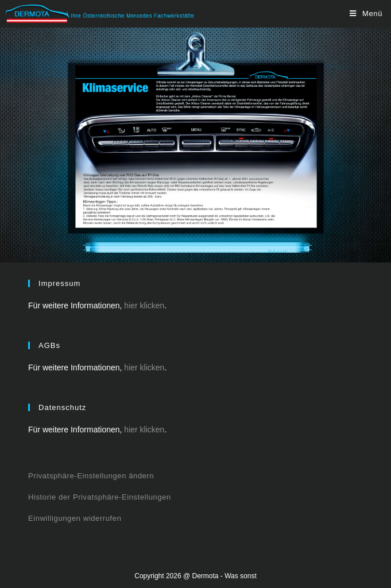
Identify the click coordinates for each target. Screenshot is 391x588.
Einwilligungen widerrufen (75, 518)
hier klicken (144, 305)
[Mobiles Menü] (366, 13)
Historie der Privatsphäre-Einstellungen (100, 497)
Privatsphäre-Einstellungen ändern (91, 476)
